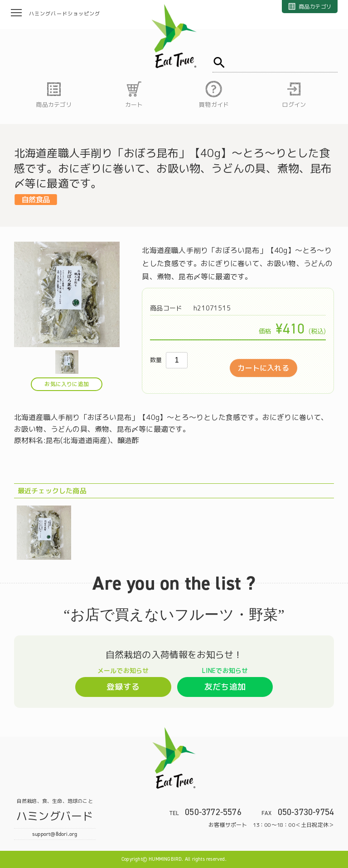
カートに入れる (263, 368)
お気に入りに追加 (67, 384)
